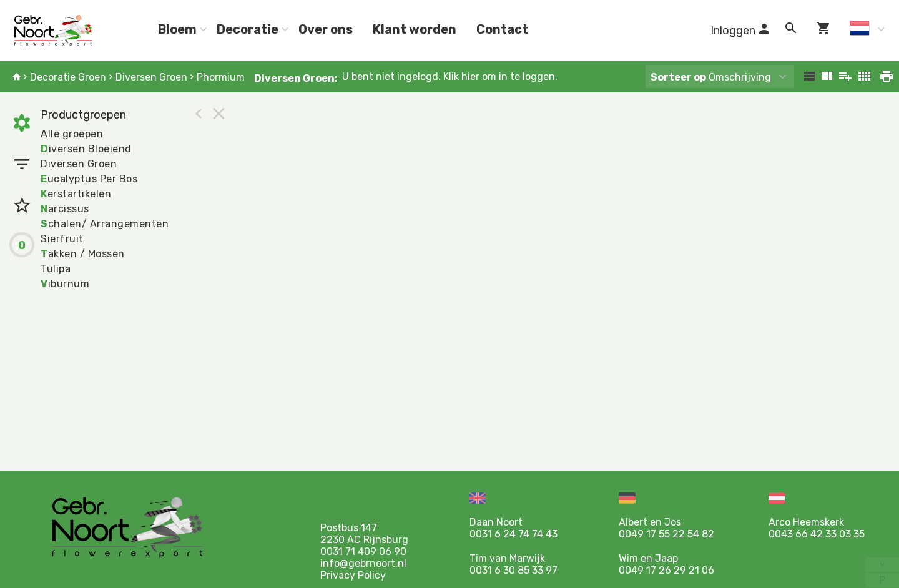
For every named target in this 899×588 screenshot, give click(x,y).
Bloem (177, 29)
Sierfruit (62, 239)
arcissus (65, 209)
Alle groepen (72, 134)
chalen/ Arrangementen (105, 224)
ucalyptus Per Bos (89, 179)
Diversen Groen (151, 77)
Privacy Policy (353, 575)
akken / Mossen (83, 254)
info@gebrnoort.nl (363, 563)
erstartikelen (76, 194)
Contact (502, 29)
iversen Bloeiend (86, 149)
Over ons (326, 29)
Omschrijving (711, 77)
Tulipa (56, 269)
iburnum (65, 284)
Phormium (221, 77)
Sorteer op (678, 77)
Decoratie (248, 29)
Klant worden (415, 29)
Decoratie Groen (68, 77)
